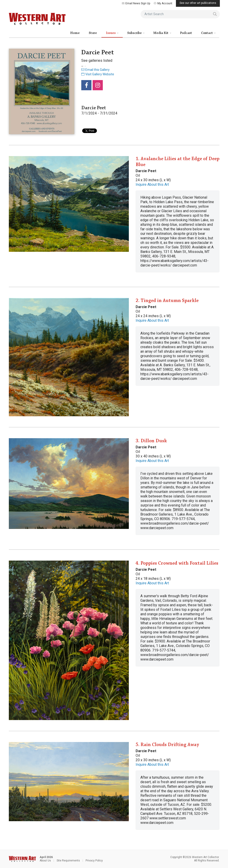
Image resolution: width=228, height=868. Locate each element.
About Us (45, 861)
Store (93, 33)
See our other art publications (198, 3)
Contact (207, 33)
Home (75, 33)
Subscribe (135, 33)
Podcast (186, 33)
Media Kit (161, 33)
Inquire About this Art (152, 184)
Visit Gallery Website (98, 74)
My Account (163, 3)
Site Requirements (68, 861)
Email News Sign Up (136, 3)
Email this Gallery (95, 70)
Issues (111, 33)
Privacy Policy (94, 861)
